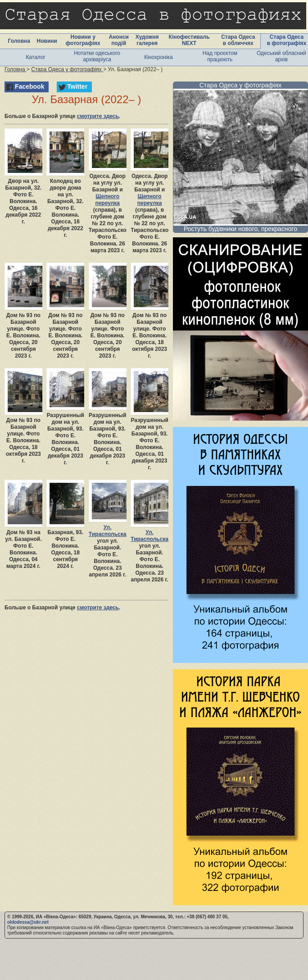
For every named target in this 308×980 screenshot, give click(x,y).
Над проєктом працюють (220, 56)
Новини (47, 41)
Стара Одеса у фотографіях (241, 85)
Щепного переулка (107, 200)
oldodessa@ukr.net (28, 922)
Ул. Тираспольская (109, 531)
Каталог (36, 57)
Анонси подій (119, 40)
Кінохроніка (159, 57)
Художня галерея (147, 40)
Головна (19, 41)
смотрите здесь (98, 116)
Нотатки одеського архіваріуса (97, 56)
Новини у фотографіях (83, 40)
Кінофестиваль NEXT (189, 40)
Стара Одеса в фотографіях (287, 40)
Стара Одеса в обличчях (238, 40)
